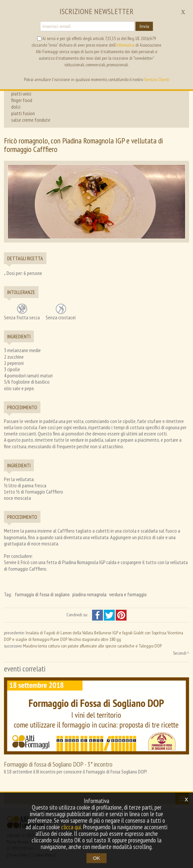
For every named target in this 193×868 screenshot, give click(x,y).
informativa (125, 45)
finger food (22, 100)
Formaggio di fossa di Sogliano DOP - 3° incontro (58, 764)
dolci (16, 107)
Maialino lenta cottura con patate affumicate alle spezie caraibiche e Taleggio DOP (92, 646)
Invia (144, 26)
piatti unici (21, 94)
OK (97, 858)
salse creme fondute (31, 120)
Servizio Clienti (157, 79)
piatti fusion (23, 113)
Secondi (180, 653)
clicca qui (71, 827)
